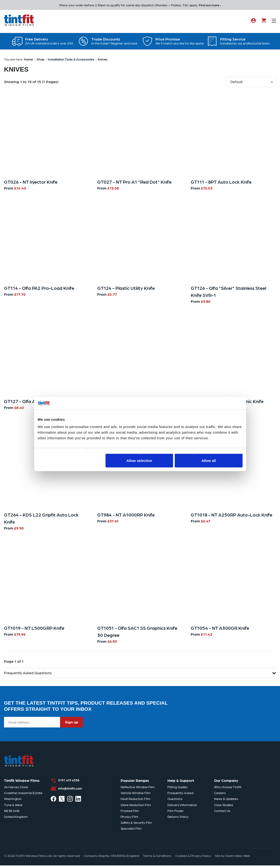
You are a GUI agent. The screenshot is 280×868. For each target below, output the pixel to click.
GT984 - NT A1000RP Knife (126, 517)
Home (28, 61)
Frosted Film (130, 813)
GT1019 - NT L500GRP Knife (34, 630)
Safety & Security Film (136, 825)
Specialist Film (131, 831)
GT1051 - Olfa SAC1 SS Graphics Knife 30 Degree (137, 634)
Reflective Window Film (138, 789)
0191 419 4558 (69, 783)
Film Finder (176, 813)
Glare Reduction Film (136, 807)
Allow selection (139, 460)
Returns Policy (178, 819)
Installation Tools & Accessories (71, 61)
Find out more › (210, 5)
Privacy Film (129, 819)
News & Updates (226, 801)
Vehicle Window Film (136, 795)
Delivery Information (182, 807)
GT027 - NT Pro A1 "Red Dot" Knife (134, 184)
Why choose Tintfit (228, 789)
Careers (220, 795)
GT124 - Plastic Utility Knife (126, 290)
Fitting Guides (178, 789)
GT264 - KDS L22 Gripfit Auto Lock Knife (41, 521)
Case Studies (224, 807)
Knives (103, 61)
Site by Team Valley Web (232, 858)
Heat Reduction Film (135, 801)
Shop (40, 61)
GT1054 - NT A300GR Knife (220, 630)
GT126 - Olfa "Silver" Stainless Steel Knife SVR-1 (228, 294)
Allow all (209, 460)
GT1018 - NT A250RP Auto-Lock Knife (231, 517)
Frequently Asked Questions (140, 675)
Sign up (72, 725)
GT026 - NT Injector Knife (31, 184)
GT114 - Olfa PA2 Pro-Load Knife (39, 290)
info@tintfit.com (70, 791)
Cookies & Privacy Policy (193, 858)
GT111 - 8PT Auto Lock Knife (221, 184)
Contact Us (222, 813)
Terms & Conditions (157, 858)
